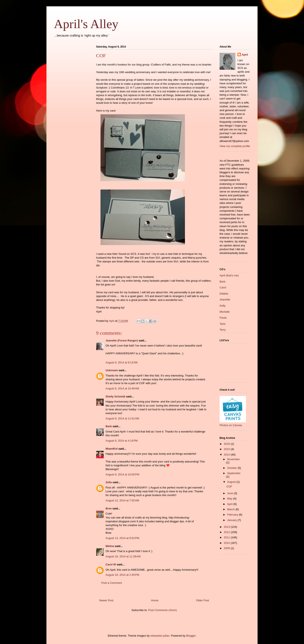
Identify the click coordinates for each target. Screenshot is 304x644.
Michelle (225, 312)
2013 (227, 527)
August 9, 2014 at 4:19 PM (122, 441)
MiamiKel (112, 449)
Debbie (224, 294)
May (230, 499)
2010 (227, 543)
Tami (222, 324)
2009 (227, 548)
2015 (227, 449)
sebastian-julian (160, 636)
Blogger (191, 636)
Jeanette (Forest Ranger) (122, 340)
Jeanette (225, 299)
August (232, 482)
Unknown (112, 370)
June (231, 493)
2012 (227, 532)
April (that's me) (229, 275)
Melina (110, 546)
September (234, 473)
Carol (223, 287)
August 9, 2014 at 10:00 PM (122, 474)
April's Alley (86, 24)
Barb (109, 426)
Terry (223, 330)
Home (155, 600)
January (232, 520)
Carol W (111, 564)
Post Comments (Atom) (162, 610)
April (245, 55)
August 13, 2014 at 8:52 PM (122, 538)
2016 (227, 444)
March (231, 509)
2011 (227, 537)
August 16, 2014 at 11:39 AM (123, 556)
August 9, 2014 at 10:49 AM (122, 388)
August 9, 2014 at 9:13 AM (121, 362)
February (233, 515)
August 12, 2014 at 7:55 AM (122, 500)
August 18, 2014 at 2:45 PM (122, 575)
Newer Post (106, 600)
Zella (109, 482)
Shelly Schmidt (115, 396)
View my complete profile (235, 146)
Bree (109, 508)
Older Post (203, 600)
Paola (223, 318)
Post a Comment (112, 583)
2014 (227, 455)
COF (229, 486)
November (233, 459)
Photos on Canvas (231, 425)
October (232, 468)
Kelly (223, 306)
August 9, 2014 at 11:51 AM (122, 418)
